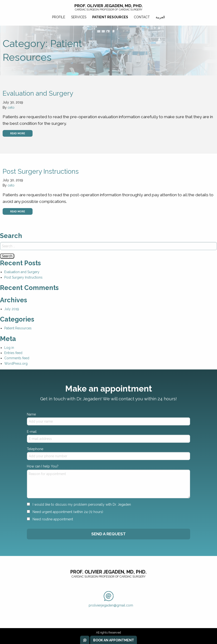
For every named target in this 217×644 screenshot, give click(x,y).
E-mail (108, 436)
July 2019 (12, 309)
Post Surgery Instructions (41, 171)
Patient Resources (110, 17)
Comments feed (17, 358)
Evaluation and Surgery (38, 93)
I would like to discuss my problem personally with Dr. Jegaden (79, 504)
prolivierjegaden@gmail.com (111, 599)
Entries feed (13, 353)
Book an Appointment (114, 640)
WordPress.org (16, 364)
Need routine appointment (50, 519)
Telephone (108, 454)
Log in (9, 348)
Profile (59, 17)
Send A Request (108, 534)
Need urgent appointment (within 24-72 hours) (65, 512)
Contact (142, 17)
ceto (11, 107)
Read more (18, 133)
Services (79, 17)
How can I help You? (108, 481)
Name (108, 419)
